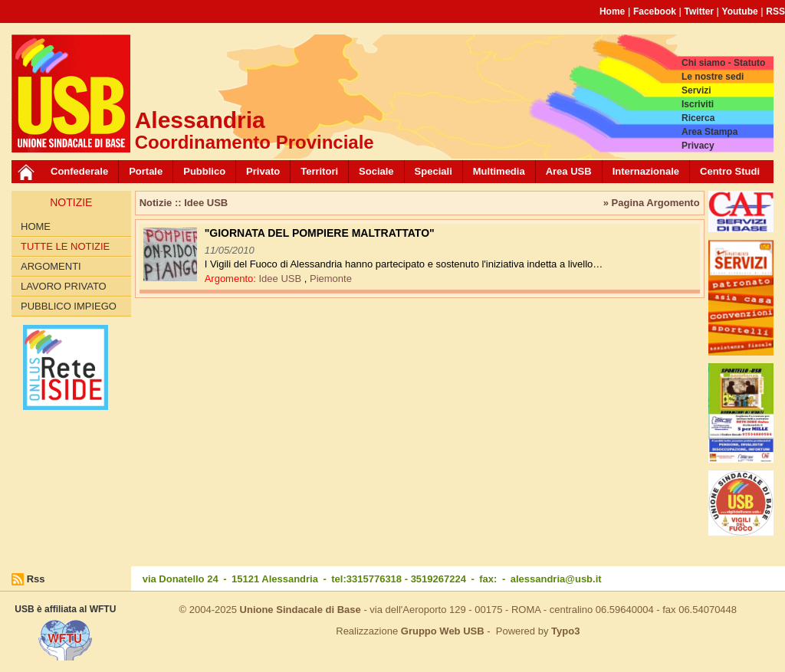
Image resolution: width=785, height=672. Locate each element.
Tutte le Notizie (65, 246)
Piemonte (331, 279)
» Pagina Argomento (652, 203)
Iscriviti (698, 104)
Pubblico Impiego (69, 306)
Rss (36, 579)
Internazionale (646, 171)
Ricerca (698, 118)
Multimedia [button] (499, 171)
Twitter (699, 11)
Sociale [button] (376, 171)
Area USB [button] (569, 171)
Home (612, 11)
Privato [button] (263, 171)
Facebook (655, 11)
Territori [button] (319, 171)
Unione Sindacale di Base (301, 610)
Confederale (79, 171)
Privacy (698, 146)
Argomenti (51, 266)
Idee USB (281, 279)
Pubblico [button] (204, 171)
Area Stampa (709, 132)
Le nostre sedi (713, 77)
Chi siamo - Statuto (723, 63)
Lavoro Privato (64, 286)
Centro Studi (730, 171)
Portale (146, 171)
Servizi (696, 90)
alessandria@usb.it (556, 579)
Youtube (740, 11)
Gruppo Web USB (443, 631)
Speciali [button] (434, 171)
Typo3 (565, 631)
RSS (775, 11)
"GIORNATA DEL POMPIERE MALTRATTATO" (320, 233)
